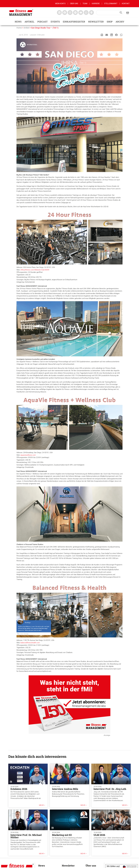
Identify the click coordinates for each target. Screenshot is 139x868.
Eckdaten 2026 (19, 789)
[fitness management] (21, 13)
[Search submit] (121, 13)
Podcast (43, 22)
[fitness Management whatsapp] (86, 13)
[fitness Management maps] (91, 13)
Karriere (96, 4)
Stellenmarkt (111, 4)
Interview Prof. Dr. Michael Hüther (26, 836)
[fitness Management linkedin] (59, 13)
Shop (110, 22)
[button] (102, 35)
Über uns (74, 4)
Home (19, 28)
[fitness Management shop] (128, 13)
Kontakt (126, 4)
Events (55, 22)
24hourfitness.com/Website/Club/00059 (35, 270)
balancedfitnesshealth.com (30, 643)
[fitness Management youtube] (81, 13)
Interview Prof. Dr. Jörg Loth (110, 789)
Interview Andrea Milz (65, 789)
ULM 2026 (99, 835)
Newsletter (96, 22)
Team (85, 4)
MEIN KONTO (60, 4)
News (18, 22)
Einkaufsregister (74, 22)
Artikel (29, 22)
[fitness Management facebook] (65, 13)
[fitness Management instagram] (70, 13)
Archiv (120, 22)
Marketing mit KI (62, 835)
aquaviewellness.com (28, 455)
